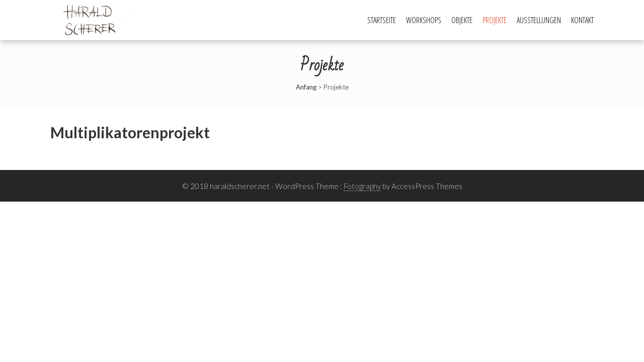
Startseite (382, 20)
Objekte (462, 20)
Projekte (495, 20)
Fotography (362, 186)
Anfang (306, 87)
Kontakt (582, 20)
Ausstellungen (539, 20)
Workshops (424, 20)
